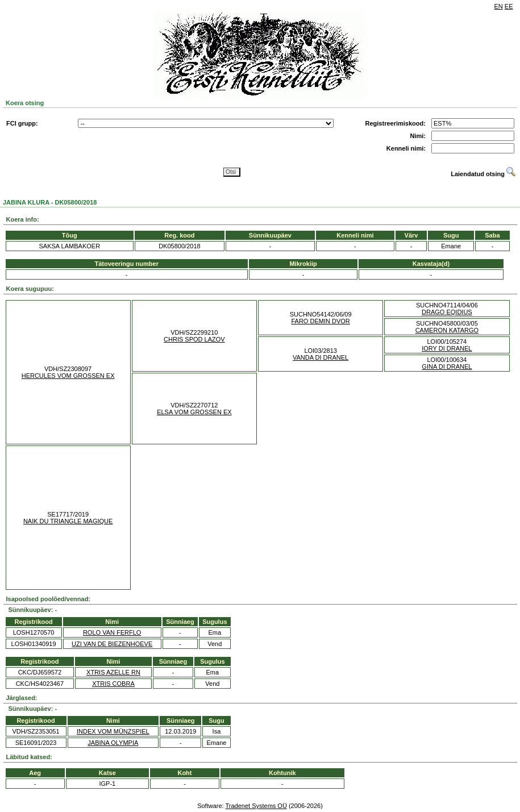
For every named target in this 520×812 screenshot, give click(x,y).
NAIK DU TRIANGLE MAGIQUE (68, 521)
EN (499, 6)
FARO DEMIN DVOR (320, 321)
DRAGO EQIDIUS (447, 312)
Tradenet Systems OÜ (256, 806)
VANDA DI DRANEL (321, 357)
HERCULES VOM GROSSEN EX (68, 376)
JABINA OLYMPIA (113, 743)
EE (509, 6)
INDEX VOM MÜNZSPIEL (113, 731)
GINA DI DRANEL (447, 367)
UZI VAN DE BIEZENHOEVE (112, 644)
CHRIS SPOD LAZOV (194, 339)
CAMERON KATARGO (447, 330)
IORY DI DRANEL (447, 348)
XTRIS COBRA (113, 684)
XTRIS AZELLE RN (113, 672)
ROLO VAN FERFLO (112, 632)
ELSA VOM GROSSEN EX (194, 412)
